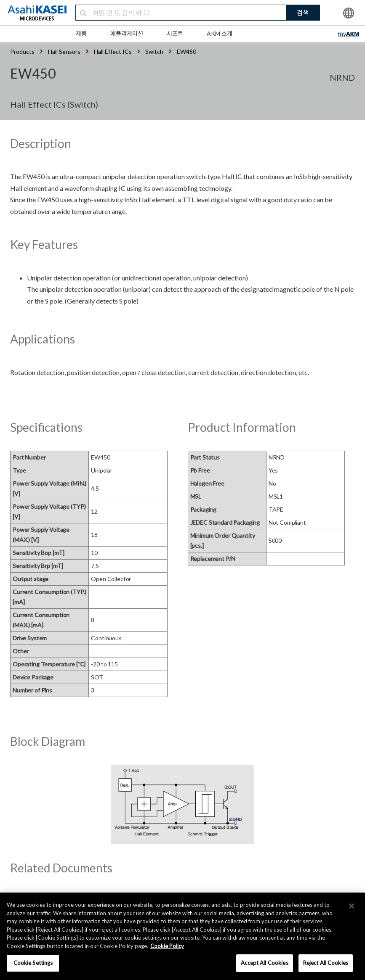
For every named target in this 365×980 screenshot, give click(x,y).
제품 (81, 33)
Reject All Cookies (326, 963)
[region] (182, 936)
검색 (303, 12)
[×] (352, 906)
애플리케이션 (127, 33)
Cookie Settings (33, 963)
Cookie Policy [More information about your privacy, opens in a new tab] (167, 946)
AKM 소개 (220, 33)
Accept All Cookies (264, 963)
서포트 (175, 33)
